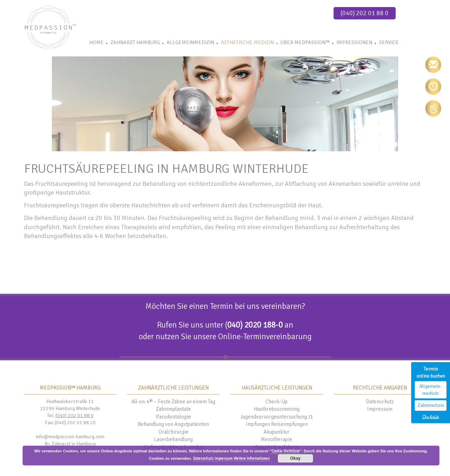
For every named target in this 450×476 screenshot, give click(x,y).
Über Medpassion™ (305, 42)
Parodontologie (173, 417)
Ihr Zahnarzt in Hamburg (70, 444)
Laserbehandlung (173, 439)
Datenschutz (380, 402)
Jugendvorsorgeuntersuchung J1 (277, 417)
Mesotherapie (277, 439)
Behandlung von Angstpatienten (173, 424)
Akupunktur (277, 432)
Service (389, 42)
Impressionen (354, 42)
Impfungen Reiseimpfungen (277, 424)
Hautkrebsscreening (277, 409)
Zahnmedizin (431, 405)
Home (97, 42)
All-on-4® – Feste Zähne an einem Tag (173, 402)
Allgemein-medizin (431, 390)
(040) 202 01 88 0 (365, 13)
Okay (295, 458)
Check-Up (277, 402)
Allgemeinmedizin (190, 42)
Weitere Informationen (252, 459)
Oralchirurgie (173, 432)
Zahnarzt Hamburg (135, 42)
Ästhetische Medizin (247, 42)
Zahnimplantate (173, 409)
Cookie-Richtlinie (286, 451)
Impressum (380, 409)
